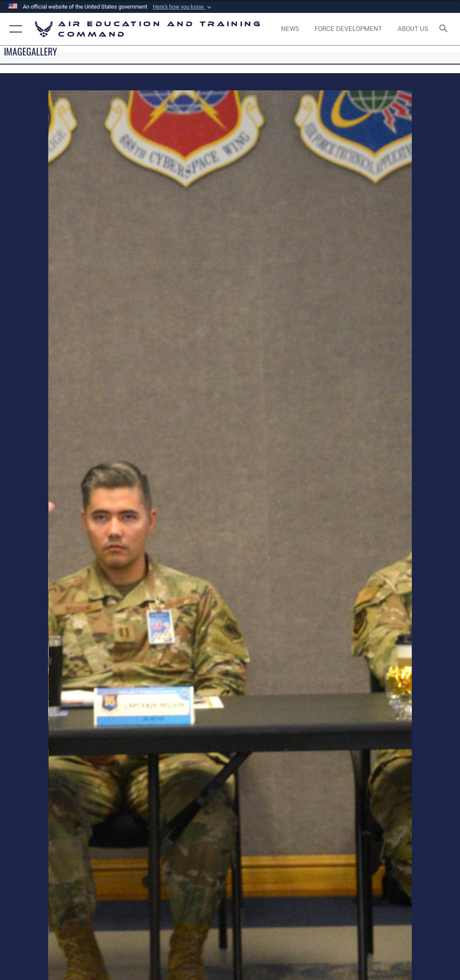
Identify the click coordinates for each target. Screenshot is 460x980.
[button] (183, 7)
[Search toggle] (445, 29)
